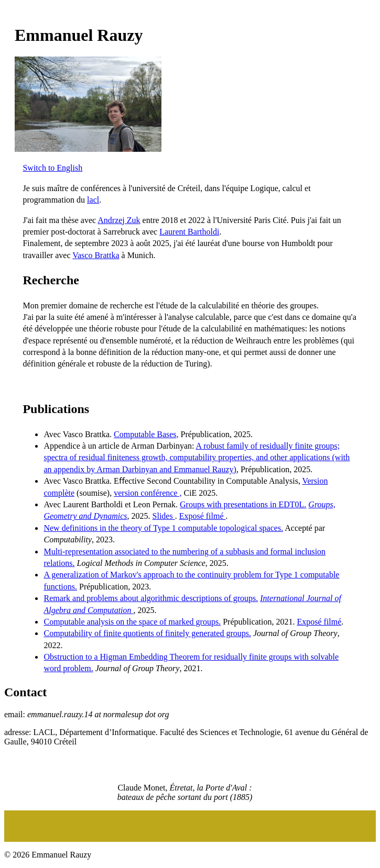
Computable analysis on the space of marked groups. (132, 622)
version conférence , (148, 493)
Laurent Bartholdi (189, 232)
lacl (93, 200)
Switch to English (52, 168)
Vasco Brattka (96, 255)
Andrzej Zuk (119, 220)
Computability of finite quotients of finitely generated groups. (147, 633)
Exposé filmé (203, 516)
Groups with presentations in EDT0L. (243, 504)
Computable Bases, (146, 434)
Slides (164, 516)
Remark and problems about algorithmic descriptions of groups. (151, 598)
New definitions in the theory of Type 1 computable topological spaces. (163, 528)
